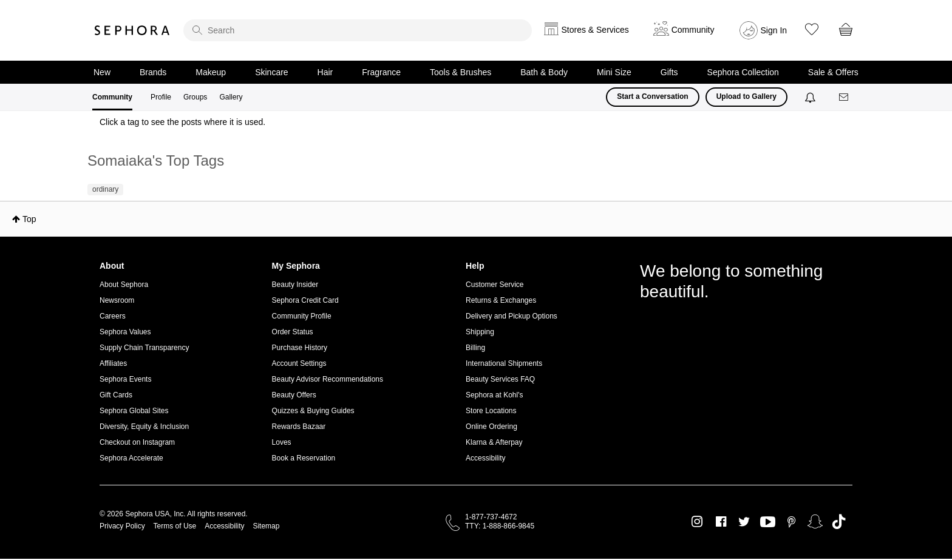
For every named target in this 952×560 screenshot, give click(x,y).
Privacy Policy (122, 526)
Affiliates (113, 363)
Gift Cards (116, 395)
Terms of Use (175, 526)
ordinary (105, 189)
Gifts (669, 72)
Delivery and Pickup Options (512, 316)
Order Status (293, 332)
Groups (195, 97)
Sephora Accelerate (131, 458)
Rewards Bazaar (299, 427)
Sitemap (266, 526)
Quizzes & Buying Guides (313, 411)
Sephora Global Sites (134, 411)
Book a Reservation (304, 458)
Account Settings (299, 363)
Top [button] (29, 219)
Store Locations (491, 411)
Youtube (768, 522)
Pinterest (791, 522)
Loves (282, 442)
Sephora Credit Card (305, 300)
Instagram (697, 522)
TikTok (839, 522)
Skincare (271, 72)
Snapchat (815, 522)
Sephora (132, 30)
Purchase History (300, 348)
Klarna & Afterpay (494, 442)
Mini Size (614, 72)
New (102, 72)
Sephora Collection (743, 72)
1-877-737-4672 (491, 517)
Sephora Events (125, 379)
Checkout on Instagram (137, 442)
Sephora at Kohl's (494, 395)
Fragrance (381, 72)
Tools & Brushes (461, 72)
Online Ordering (491, 427)
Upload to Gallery (746, 96)
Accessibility (485, 458)
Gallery (231, 97)
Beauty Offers (294, 395)
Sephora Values (125, 332)
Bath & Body (544, 72)
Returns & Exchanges (501, 300)
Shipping (480, 332)
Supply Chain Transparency (144, 348)
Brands (153, 72)
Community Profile (302, 316)
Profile (161, 97)
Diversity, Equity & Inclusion (144, 427)
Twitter (744, 522)
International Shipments (504, 363)
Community (112, 97)
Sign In (774, 30)
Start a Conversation (652, 96)
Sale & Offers (833, 72)
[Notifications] (811, 97)
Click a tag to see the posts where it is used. (182, 122)
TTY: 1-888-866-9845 (500, 526)
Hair (325, 72)
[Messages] (845, 97)
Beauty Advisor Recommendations (328, 379)
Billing (475, 348)
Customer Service (495, 285)
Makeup (211, 72)
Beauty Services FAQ (500, 379)
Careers (113, 316)
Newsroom (117, 300)
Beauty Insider (295, 285)
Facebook (721, 522)
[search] (358, 30)
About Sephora (124, 285)
